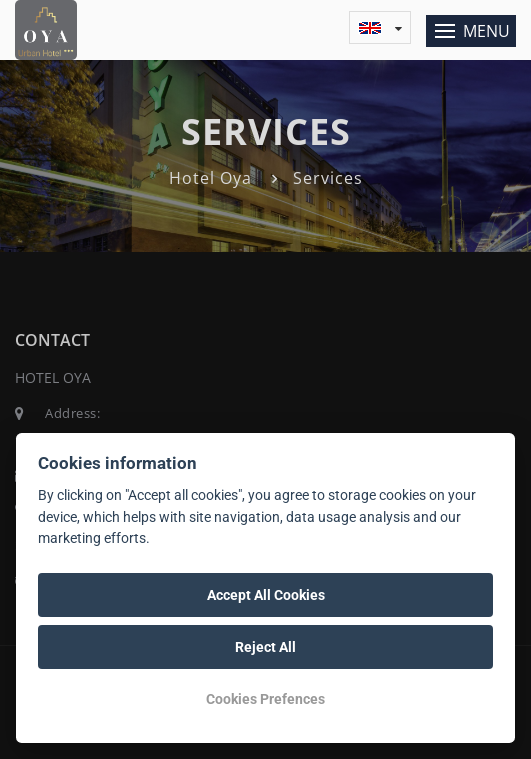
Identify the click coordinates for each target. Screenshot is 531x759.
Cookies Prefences (265, 699)
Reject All (265, 647)
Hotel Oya (210, 178)
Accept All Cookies (266, 595)
